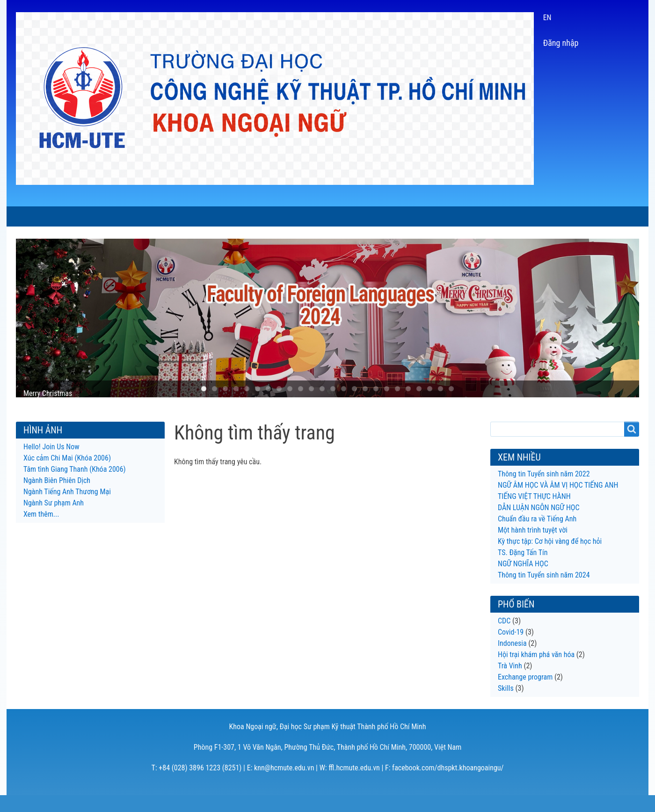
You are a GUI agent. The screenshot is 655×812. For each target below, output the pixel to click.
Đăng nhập (561, 43)
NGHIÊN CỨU (328, 216)
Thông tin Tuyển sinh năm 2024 (544, 592)
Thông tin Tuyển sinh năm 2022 (544, 491)
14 (344, 406)
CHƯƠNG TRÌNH (208, 216)
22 (430, 406)
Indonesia (512, 660)
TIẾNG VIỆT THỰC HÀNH (534, 513)
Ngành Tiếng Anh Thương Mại (67, 508)
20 (408, 406)
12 (322, 406)
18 (387, 406)
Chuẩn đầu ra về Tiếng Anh (537, 536)
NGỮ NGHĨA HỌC (523, 581)
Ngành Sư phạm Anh (54, 520)
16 (365, 406)
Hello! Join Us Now (51, 464)
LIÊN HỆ (520, 216)
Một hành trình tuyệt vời (533, 547)
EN (547, 18)
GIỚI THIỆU (98, 216)
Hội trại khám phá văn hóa (536, 671)
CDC (504, 638)
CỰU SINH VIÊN (462, 216)
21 (419, 406)
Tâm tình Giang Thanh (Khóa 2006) (75, 486)
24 (451, 406)
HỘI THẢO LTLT (393, 216)
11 (311, 406)
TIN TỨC (149, 216)
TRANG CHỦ (41, 216)
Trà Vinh (510, 683)
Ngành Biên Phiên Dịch (57, 497)
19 (397, 406)
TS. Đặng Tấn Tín (523, 569)
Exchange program (525, 694)
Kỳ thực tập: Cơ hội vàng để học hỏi (550, 558)
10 (301, 406)
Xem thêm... (41, 531)
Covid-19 (511, 649)
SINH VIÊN (271, 216)
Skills (506, 705)
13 (333, 406)
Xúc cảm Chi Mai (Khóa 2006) (67, 475)
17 (376, 406)
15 (354, 406)
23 (440, 406)
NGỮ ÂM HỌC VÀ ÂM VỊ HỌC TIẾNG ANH (558, 502)
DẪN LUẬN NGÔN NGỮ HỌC (539, 524)
